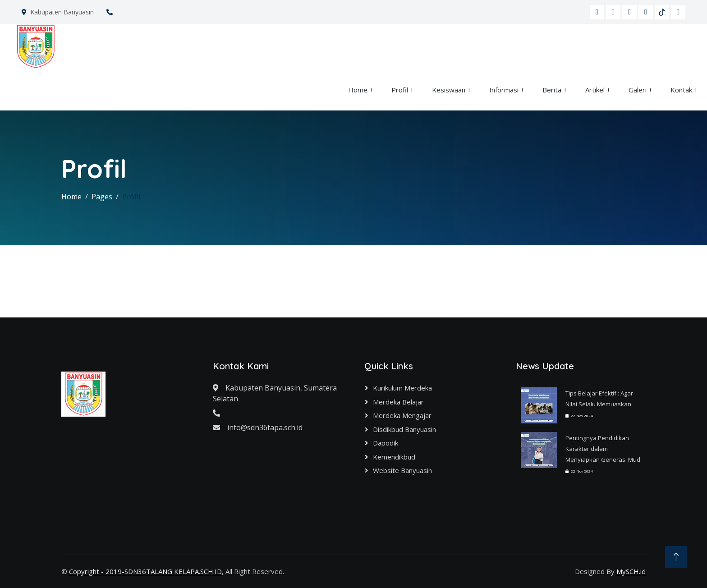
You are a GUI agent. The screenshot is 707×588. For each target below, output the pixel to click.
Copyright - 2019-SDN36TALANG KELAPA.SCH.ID (145, 571)
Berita (552, 90)
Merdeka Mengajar (402, 415)
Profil (400, 90)
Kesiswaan (449, 90)
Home (358, 90)
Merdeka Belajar (398, 402)
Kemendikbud (394, 457)
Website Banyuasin (402, 470)
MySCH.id (631, 571)
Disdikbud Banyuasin (404, 429)
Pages (102, 197)
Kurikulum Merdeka (402, 388)
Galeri (638, 90)
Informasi (504, 90)
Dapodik (386, 443)
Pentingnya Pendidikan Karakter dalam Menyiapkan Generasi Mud (603, 449)
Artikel (595, 90)
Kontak (681, 90)
